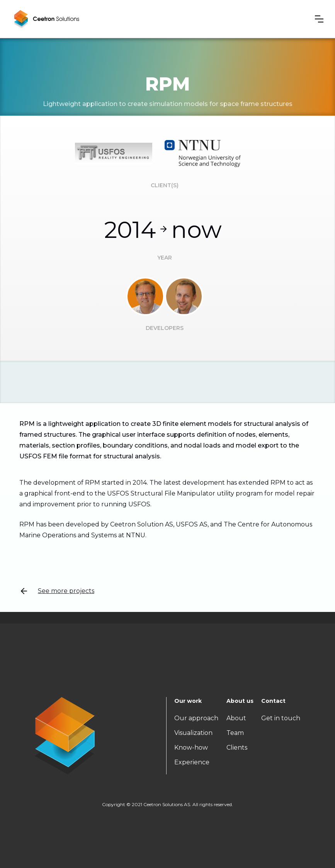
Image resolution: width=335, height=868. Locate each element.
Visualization (193, 733)
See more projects (57, 591)
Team (235, 733)
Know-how (191, 748)
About (236, 718)
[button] (319, 19)
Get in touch (281, 718)
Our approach (196, 718)
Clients (237, 748)
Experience (192, 762)
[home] (46, 19)
